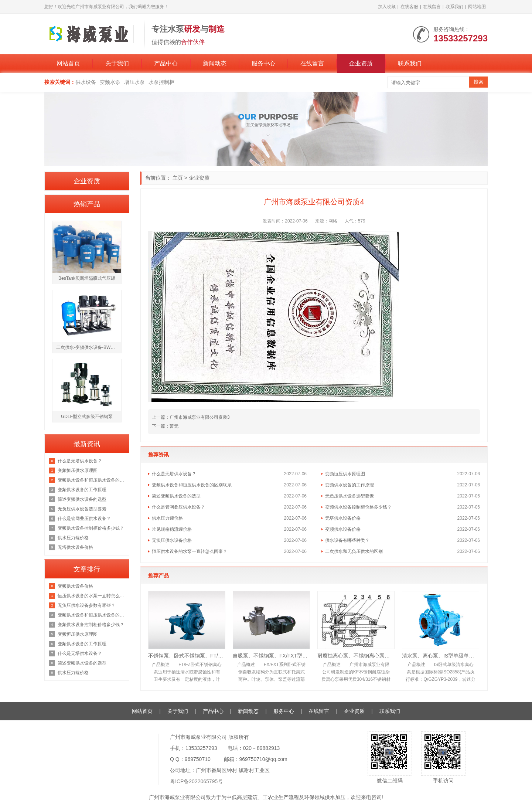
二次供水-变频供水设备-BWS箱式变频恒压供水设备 (89, 347)
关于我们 (117, 63)
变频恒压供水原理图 (345, 474)
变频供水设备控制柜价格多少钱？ (358, 507)
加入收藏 (387, 7)
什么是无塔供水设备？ (174, 474)
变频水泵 (110, 82)
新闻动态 (215, 63)
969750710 (198, 759)
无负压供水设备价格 (172, 540)
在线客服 (409, 7)
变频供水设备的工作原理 (349, 485)
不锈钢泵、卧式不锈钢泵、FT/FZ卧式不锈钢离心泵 (187, 656)
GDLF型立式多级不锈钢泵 (87, 417)
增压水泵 (134, 82)
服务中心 (263, 63)
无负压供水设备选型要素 (349, 496)
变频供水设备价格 (343, 529)
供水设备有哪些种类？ (347, 540)
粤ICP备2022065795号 (196, 781)
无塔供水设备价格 (343, 518)
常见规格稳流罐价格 (172, 529)
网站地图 (477, 7)
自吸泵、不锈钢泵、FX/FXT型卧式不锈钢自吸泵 (271, 656)
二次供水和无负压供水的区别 (354, 551)
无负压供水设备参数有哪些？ (86, 605)
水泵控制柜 (161, 82)
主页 (178, 178)
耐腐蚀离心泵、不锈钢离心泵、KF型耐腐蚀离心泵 (356, 656)
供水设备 (86, 82)
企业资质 (361, 63)
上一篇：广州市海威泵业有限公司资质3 (191, 417)
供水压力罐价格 (167, 518)
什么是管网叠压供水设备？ (178, 507)
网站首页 (68, 63)
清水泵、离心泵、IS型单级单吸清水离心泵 (441, 656)
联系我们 (454, 7)
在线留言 (432, 7)
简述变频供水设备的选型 (176, 496)
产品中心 (166, 63)
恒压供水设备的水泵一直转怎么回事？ (190, 551)
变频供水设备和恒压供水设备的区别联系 (192, 485)
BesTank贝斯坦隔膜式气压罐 (87, 278)
